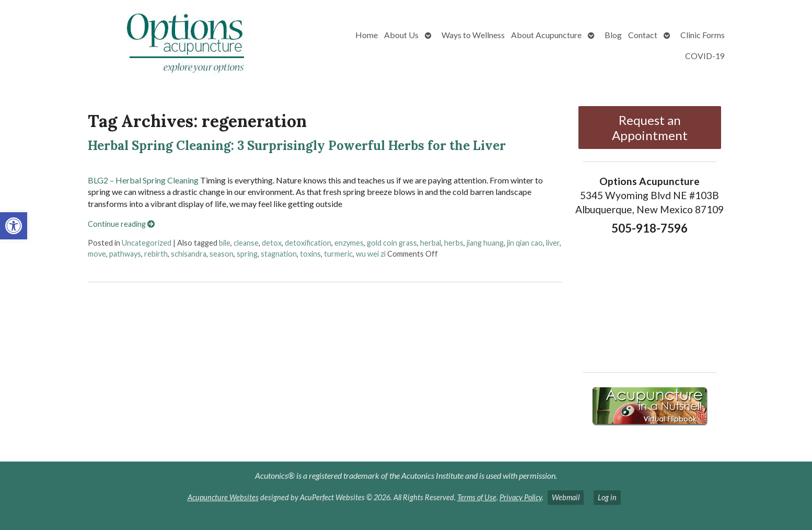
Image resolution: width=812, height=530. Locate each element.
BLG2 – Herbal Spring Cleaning (143, 180)
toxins (310, 254)
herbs (454, 243)
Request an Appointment (650, 128)
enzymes (349, 243)
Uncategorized (147, 243)
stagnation (279, 254)
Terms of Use (477, 497)
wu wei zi (371, 254)
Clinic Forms (703, 35)
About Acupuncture (546, 35)
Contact (643, 35)
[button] (14, 226)
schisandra (189, 254)
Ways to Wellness (473, 35)
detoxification (308, 243)
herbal (431, 243)
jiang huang (485, 243)
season (222, 254)
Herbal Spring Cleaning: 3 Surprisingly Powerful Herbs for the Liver (297, 146)
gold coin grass (392, 243)
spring (247, 254)
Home (367, 35)
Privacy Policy (521, 497)
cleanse (246, 243)
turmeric (338, 254)
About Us (401, 35)
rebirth (156, 254)
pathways (125, 254)
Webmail (566, 497)
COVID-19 (705, 56)
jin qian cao (525, 243)
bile (225, 243)
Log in (607, 497)
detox (272, 243)
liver (553, 243)
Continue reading (121, 224)
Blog (613, 35)
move (97, 254)
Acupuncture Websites (223, 497)
